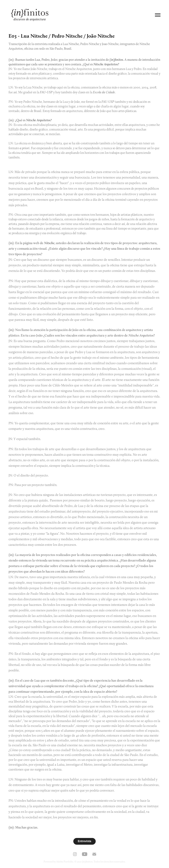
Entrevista (84, 841)
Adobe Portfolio (65, 862)
